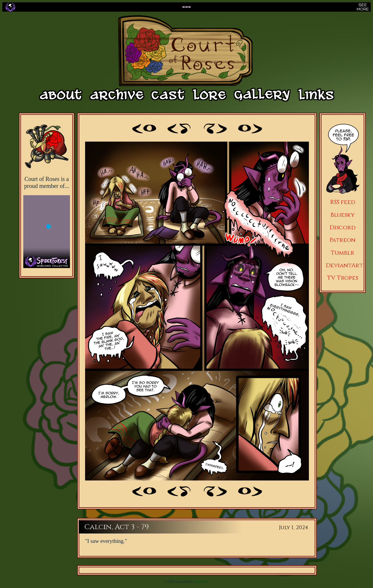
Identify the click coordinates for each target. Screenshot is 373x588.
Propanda (200, 582)
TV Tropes (343, 278)
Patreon (343, 240)
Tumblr (343, 253)
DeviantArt (344, 265)
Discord (343, 227)
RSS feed (343, 202)
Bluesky (343, 215)
